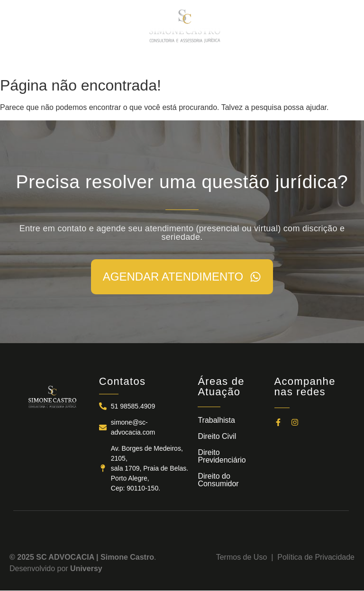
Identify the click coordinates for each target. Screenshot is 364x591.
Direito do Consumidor (218, 480)
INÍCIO (51, 62)
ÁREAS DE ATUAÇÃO (171, 62)
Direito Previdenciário (222, 456)
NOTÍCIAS (230, 62)
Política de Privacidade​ (316, 557)
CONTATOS (274, 62)
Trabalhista (216, 420)
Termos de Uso (244, 557)
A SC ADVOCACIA (99, 62)
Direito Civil (217, 436)
